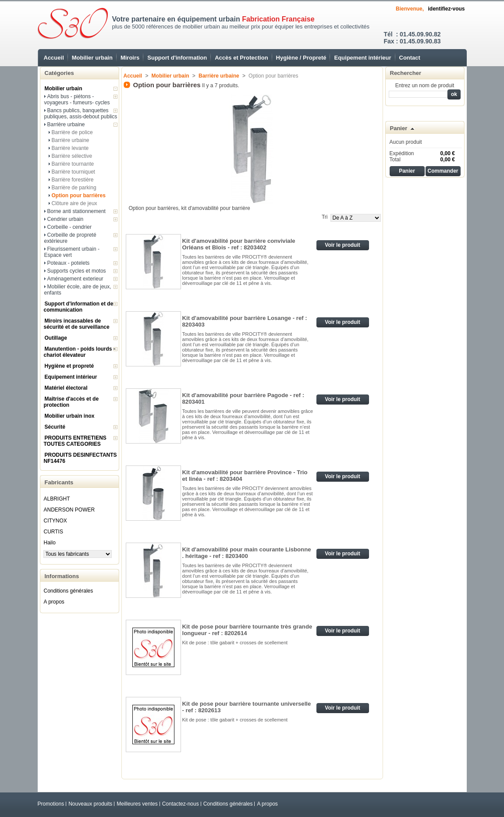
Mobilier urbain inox (70, 416)
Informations (62, 576)
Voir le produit (342, 245)
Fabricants (59, 482)
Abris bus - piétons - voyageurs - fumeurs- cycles (77, 99)
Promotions (51, 804)
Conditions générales (69, 591)
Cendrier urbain (66, 219)
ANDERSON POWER (69, 510)
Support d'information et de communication (79, 307)
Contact (410, 58)
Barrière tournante (73, 164)
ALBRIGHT (57, 499)
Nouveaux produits (90, 804)
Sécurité (55, 427)
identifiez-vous (446, 9)
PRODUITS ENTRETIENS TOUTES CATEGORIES (75, 441)
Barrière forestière (73, 180)
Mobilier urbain (92, 58)
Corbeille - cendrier (69, 227)
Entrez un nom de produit (425, 85)
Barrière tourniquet (73, 172)
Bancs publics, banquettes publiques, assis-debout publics (81, 114)
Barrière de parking (74, 188)
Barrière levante (70, 148)
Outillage (56, 338)
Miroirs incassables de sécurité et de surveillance (77, 324)
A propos (54, 602)
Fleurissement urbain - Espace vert (72, 252)
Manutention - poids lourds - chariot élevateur (80, 352)
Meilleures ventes (137, 804)
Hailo (50, 543)
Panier (399, 128)
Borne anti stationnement (76, 211)
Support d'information (177, 58)
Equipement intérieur (362, 58)
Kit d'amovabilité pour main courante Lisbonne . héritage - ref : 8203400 (247, 553)
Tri (325, 217)
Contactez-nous (181, 804)
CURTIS (53, 532)
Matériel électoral (66, 388)
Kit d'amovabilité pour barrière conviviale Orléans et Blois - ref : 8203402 (239, 244)
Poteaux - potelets (69, 263)
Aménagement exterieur (75, 279)
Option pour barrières (79, 195)
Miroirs (130, 58)
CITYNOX (55, 521)
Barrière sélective (72, 156)
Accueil (54, 58)
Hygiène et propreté (69, 366)
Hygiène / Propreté (301, 58)
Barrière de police (72, 132)
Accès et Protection (241, 58)
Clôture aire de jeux (75, 203)
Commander (443, 171)
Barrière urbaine (66, 124)
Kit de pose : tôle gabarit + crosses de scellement (236, 643)
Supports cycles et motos (77, 271)
